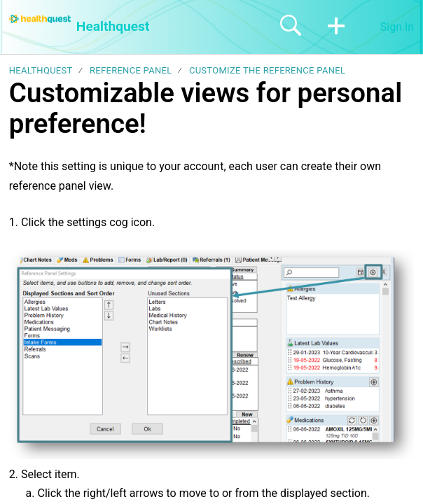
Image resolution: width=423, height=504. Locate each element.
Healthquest (41, 70)
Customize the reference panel (267, 70)
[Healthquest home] (40, 19)
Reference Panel (131, 70)
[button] (336, 27)
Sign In (397, 27)
